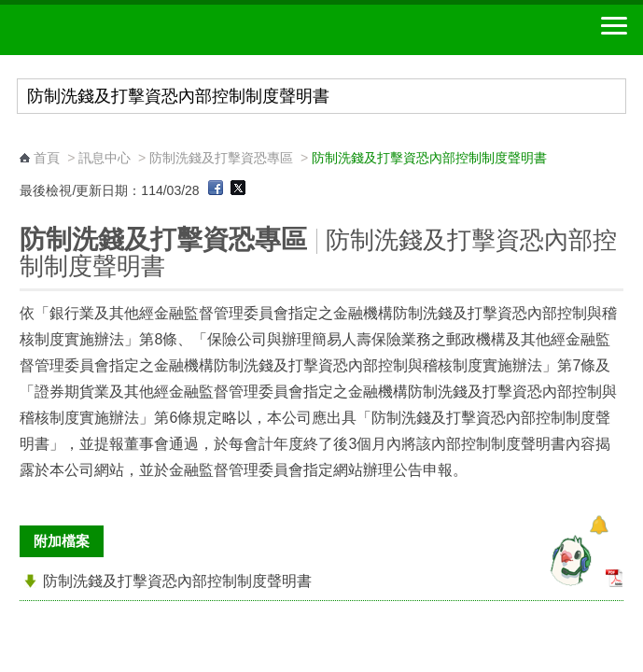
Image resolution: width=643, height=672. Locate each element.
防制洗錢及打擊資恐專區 (221, 158)
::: (26, 140)
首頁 (47, 158)
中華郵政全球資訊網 (117, 30)
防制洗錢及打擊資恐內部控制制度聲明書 (177, 581)
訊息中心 (105, 158)
